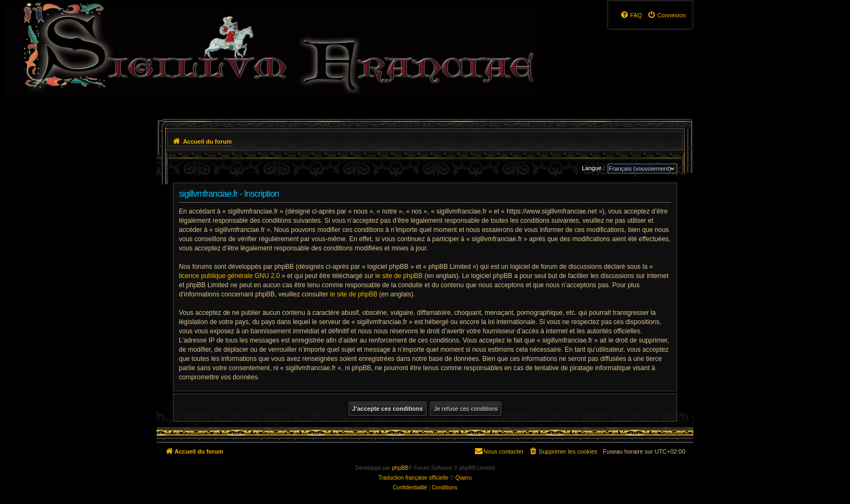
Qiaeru (463, 478)
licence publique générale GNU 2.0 (229, 276)
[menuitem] (667, 15)
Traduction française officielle (413, 478)
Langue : (593, 168)
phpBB (400, 468)
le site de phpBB (399, 276)
